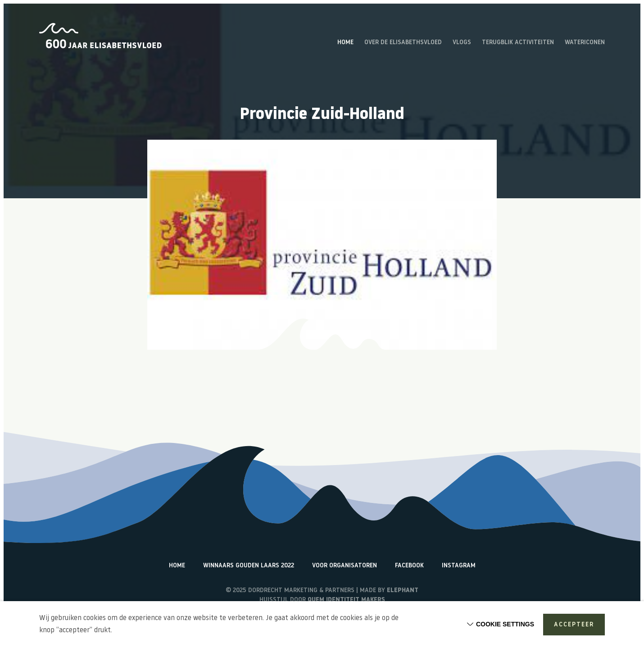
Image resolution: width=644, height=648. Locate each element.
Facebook (409, 566)
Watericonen (585, 43)
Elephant (403, 591)
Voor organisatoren (345, 566)
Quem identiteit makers (346, 600)
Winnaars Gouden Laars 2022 (249, 566)
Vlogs (462, 43)
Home (345, 43)
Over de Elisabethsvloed (403, 43)
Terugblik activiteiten (518, 43)
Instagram (459, 566)
